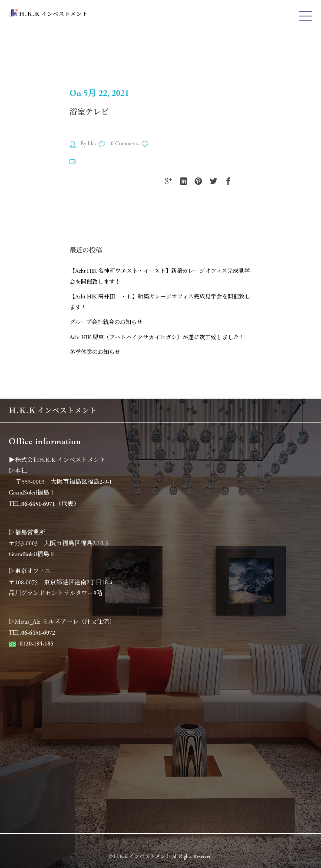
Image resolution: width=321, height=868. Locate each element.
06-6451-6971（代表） (50, 504)
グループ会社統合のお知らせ (106, 323)
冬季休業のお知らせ (95, 352)
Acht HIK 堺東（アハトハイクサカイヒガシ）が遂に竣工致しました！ (157, 338)
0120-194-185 (36, 644)
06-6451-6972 (38, 633)
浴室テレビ (89, 112)
